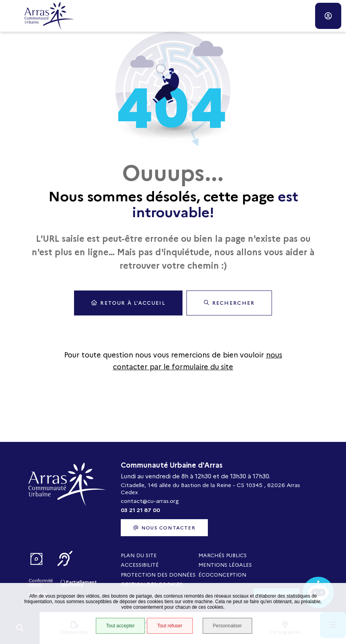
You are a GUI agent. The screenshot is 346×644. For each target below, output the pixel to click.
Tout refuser (170, 626)
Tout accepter (120, 626)
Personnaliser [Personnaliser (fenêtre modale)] (227, 626)
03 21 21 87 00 (140, 510)
